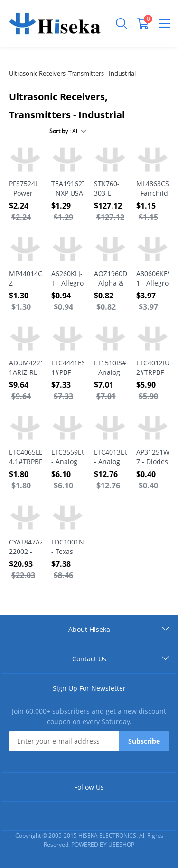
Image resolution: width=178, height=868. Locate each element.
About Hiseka (89, 629)
